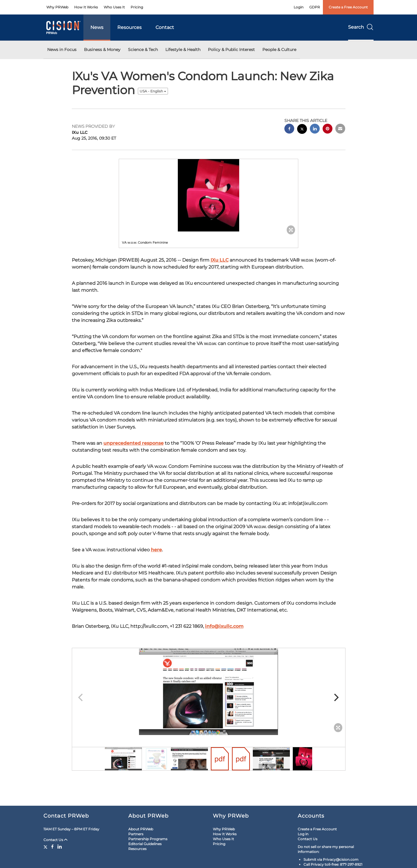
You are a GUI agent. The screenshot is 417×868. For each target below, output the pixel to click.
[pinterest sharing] (328, 129)
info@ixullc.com (224, 626)
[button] (209, 195)
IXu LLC (220, 260)
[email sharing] (340, 129)
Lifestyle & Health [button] (183, 50)
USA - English (153, 91)
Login (299, 7)
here (156, 550)
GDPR (315, 7)
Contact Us (55, 840)
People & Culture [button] (279, 50)
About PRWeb (141, 829)
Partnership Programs (148, 839)
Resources (129, 27)
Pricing (137, 7)
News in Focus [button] (62, 50)
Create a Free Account (348, 7)
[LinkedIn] (60, 847)
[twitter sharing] (302, 130)
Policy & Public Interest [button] (231, 50)
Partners (136, 834)
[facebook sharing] (289, 129)
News (97, 27)
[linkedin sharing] (315, 129)
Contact (165, 27)
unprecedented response (133, 443)
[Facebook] (52, 847)
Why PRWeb (57, 7)
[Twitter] (46, 847)
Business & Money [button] (102, 50)
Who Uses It (114, 7)
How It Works (86, 7)
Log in (303, 834)
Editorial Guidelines (145, 844)
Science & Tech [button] (143, 50)
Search (361, 27)
